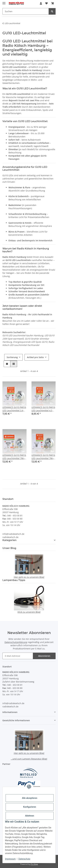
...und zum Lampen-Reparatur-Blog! (29, 759)
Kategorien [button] (9, 540)
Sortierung (12, 357)
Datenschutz (24, 859)
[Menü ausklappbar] (4, 2)
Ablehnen (30, 816)
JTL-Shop (34, 864)
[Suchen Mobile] (26, 11)
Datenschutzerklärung (16, 642)
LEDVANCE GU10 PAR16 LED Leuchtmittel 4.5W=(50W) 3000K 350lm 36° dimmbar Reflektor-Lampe (43, 409)
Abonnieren (44, 656)
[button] (41, 3)
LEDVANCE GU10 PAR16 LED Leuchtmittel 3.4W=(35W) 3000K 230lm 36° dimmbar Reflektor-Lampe (14, 409)
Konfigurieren (30, 807)
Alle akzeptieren (30, 798)
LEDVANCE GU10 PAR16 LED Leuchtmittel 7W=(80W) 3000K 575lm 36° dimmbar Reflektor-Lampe (14, 457)
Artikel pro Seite (35, 357)
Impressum (10, 859)
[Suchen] (52, 11)
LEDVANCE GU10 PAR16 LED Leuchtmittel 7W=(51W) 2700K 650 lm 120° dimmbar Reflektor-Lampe (43, 457)
